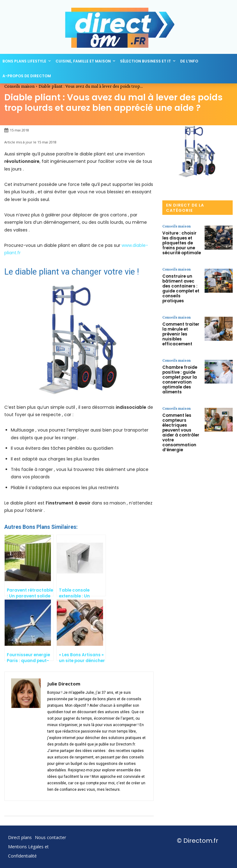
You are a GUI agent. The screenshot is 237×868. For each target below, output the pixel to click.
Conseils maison (19, 86)
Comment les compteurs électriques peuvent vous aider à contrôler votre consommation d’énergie (181, 399)
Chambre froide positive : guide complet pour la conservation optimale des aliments (177, 354)
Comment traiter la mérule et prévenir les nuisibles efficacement (181, 315)
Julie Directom (64, 684)
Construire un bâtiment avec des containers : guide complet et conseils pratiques (181, 279)
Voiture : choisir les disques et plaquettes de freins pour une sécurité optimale (180, 241)
